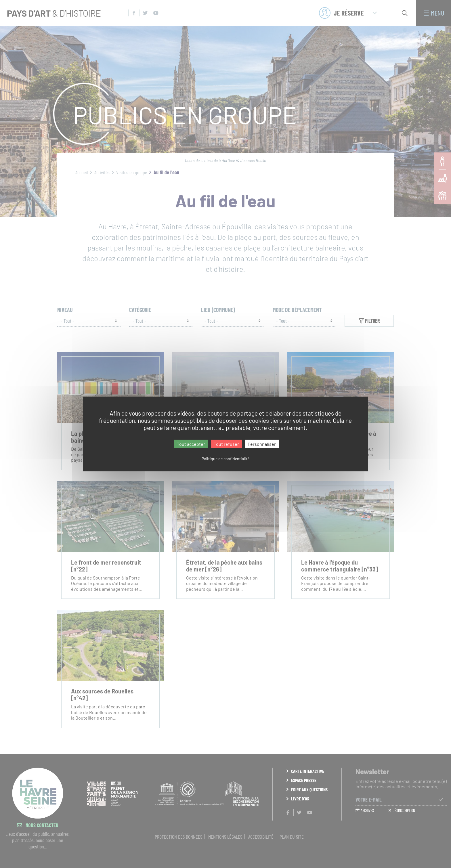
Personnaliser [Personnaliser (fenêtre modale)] (262, 444)
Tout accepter (191, 444)
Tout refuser (226, 444)
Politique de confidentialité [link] (225, 459)
